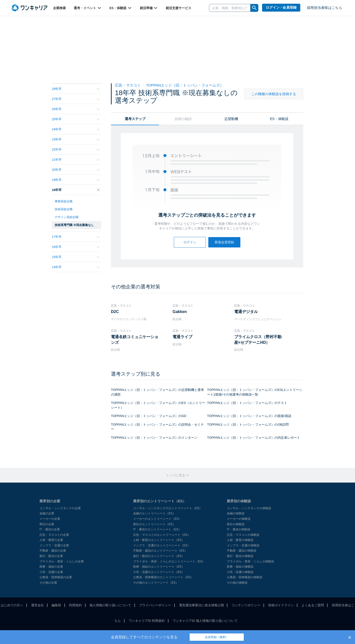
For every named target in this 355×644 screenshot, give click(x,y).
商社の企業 (47, 524)
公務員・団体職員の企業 (56, 577)
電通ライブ (182, 337)
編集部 (56, 605)
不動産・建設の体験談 (242, 551)
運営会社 (37, 605)
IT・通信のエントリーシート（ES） (157, 529)
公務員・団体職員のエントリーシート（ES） (163, 577)
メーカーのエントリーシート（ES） (157, 519)
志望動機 (231, 119)
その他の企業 (48, 583)
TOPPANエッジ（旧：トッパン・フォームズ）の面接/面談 (249, 416)
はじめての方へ (12, 605)
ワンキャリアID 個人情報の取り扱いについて (205, 621)
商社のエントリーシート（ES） (154, 524)
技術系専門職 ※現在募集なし (74, 225)
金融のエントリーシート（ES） (154, 513)
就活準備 (149, 8)
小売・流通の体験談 (240, 572)
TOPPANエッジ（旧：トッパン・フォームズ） (185, 85)
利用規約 (75, 605)
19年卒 (76, 180)
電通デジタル (246, 312)
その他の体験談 (237, 583)
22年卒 (76, 149)
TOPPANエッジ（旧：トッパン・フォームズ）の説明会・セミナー (157, 427)
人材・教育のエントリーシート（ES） (159, 540)
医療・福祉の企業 (51, 567)
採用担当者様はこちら (325, 8)
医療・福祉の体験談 (240, 567)
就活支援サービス (178, 8)
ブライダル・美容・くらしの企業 (62, 561)
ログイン (190, 242)
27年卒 (76, 99)
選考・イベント (88, 8)
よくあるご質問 (313, 605)
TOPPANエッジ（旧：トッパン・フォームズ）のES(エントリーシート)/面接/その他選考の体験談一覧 (255, 392)
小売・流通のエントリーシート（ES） (159, 572)
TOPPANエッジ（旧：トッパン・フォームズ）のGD (149, 416)
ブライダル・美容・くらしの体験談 (250, 561)
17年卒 (76, 237)
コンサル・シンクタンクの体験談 (249, 508)
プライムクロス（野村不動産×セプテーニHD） (258, 339)
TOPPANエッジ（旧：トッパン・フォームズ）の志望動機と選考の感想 (157, 392)
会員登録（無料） (217, 637)
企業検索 (59, 8)
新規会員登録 (224, 242)
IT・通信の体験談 (239, 529)
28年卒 (76, 89)
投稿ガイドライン (281, 605)
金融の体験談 (236, 513)
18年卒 (76, 190)
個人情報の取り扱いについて (110, 605)
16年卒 (76, 247)
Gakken (180, 312)
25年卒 (76, 119)
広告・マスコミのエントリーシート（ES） (162, 535)
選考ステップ (135, 119)
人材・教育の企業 (51, 540)
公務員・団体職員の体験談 (245, 577)
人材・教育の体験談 (240, 540)
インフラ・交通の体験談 (243, 545)
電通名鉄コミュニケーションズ (135, 339)
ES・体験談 (121, 8)
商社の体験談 (236, 524)
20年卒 (76, 170)
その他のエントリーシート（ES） (156, 583)
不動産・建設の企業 (53, 551)
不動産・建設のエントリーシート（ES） (160, 551)
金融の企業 (47, 513)
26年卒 (76, 109)
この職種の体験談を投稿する (274, 94)
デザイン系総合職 (67, 217)
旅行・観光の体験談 (240, 556)
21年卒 (76, 160)
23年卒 (76, 139)
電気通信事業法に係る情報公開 (201, 605)
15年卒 (76, 257)
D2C (115, 312)
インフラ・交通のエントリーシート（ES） (162, 545)
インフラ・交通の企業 (54, 545)
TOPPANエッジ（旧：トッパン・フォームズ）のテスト (247, 403)
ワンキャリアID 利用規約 (147, 621)
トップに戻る (177, 475)
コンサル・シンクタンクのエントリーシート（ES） (168, 508)
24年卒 (76, 129)
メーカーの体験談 (239, 519)
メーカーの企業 (50, 519)
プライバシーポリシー (155, 605)
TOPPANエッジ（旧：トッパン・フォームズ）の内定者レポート (254, 438)
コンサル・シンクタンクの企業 (60, 508)
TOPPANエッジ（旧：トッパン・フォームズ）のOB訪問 (248, 425)
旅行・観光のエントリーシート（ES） (159, 556)
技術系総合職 (64, 209)
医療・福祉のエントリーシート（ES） (159, 567)
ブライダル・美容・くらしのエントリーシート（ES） (169, 561)
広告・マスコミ (128, 85)
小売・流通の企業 (51, 572)
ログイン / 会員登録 (281, 8)
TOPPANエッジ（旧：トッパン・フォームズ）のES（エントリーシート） (158, 405)
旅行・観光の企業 (51, 556)
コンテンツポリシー (246, 605)
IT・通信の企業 (50, 529)
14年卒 (76, 267)
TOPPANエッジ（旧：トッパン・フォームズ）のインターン (154, 438)
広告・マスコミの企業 (54, 535)
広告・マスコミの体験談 (243, 535)
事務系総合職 (64, 201)
